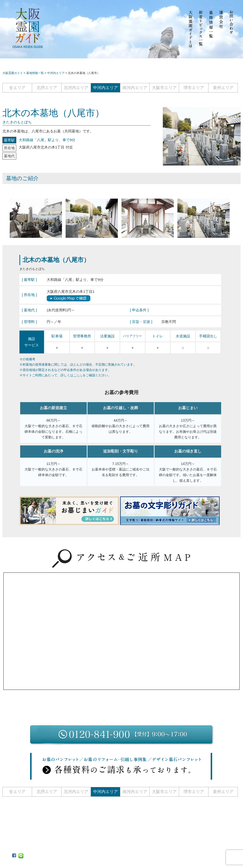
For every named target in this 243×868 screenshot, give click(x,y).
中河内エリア (105, 88)
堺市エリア (194, 88)
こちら (78, 375)
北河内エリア (76, 88)
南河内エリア (135, 88)
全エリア (17, 88)
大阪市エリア (164, 88)
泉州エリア (223, 88)
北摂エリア (47, 88)
